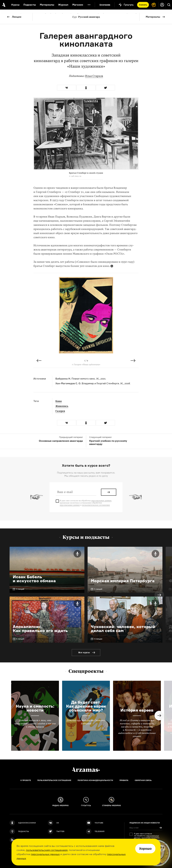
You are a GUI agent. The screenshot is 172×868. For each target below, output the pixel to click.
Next (133, 361)
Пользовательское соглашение (54, 780)
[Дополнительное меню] (89, 5)
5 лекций (20, 589)
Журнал (63, 5)
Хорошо (145, 849)
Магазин (78, 5)
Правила (124, 780)
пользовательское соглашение (96, 505)
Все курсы (84, 652)
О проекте (26, 780)
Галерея (60, 411)
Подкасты (30, 5)
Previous (39, 361)
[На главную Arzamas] (4, 5)
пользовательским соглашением (47, 850)
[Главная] (86, 770)
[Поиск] (169, 5)
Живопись (62, 406)
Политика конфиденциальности (95, 780)
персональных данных (45, 854)
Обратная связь (143, 780)
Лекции (17, 17)
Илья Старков (94, 76)
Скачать (143, 5)
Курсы (15, 5)
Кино (59, 401)
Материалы (153, 17)
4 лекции (98, 639)
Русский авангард (86, 17)
